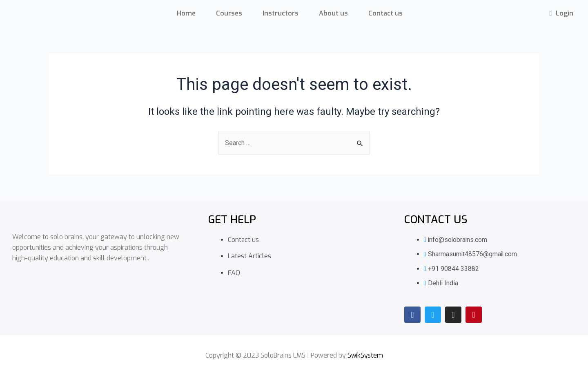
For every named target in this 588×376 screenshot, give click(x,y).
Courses (229, 13)
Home (186, 13)
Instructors (281, 13)
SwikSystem (365, 355)
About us (333, 13)
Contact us (385, 13)
